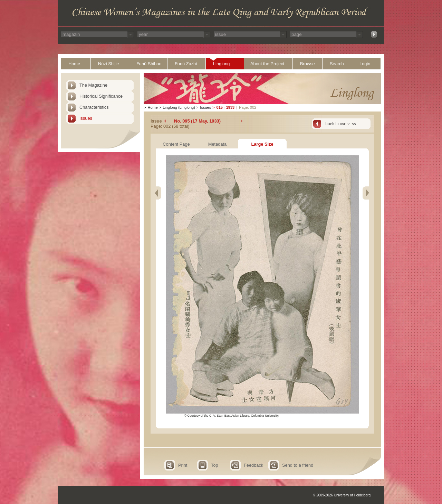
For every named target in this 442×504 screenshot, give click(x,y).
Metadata (217, 144)
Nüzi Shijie (108, 64)
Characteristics (94, 107)
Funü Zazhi (186, 64)
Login (365, 64)
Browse (308, 64)
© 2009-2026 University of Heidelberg (342, 495)
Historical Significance (101, 96)
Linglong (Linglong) (179, 107)
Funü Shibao (149, 64)
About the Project (267, 64)
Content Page (176, 144)
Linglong (221, 64)
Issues (86, 118)
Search (337, 64)
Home (74, 64)
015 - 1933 (226, 107)
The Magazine (93, 85)
